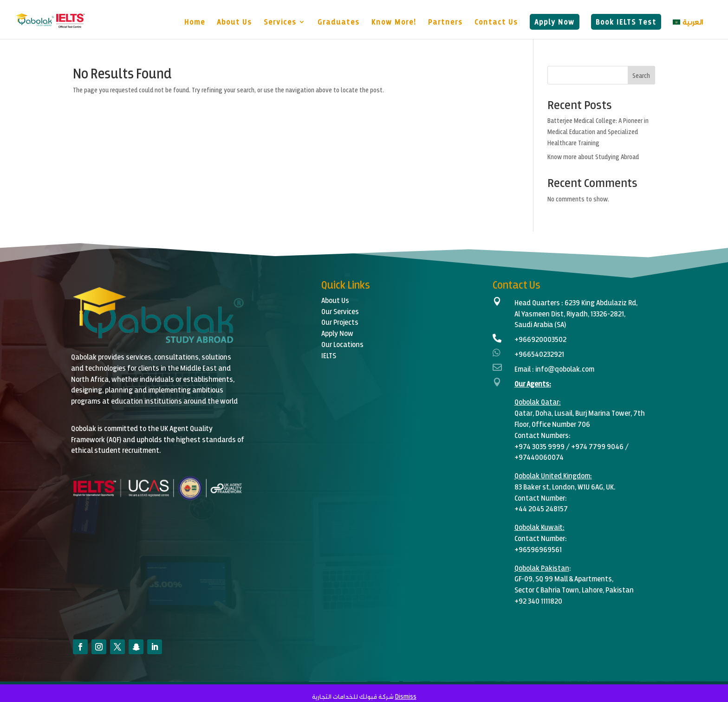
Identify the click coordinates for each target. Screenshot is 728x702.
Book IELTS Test (626, 22)
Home (195, 22)
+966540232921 (539, 354)
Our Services (340, 311)
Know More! (394, 22)
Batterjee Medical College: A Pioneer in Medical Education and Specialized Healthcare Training (598, 132)
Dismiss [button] (406, 696)
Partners (445, 22)
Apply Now (555, 22)
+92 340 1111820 (538, 601)
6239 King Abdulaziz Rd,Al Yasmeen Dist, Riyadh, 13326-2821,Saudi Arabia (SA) (576, 313)
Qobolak (527, 402)
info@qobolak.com (565, 369)
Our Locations (342, 344)
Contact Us (496, 22)
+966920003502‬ (540, 339)
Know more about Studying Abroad (593, 157)
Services (280, 22)
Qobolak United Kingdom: (553, 475)
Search (641, 75)
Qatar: (551, 402)
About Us (234, 22)
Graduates (339, 22)
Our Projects (340, 322)
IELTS (329, 355)
